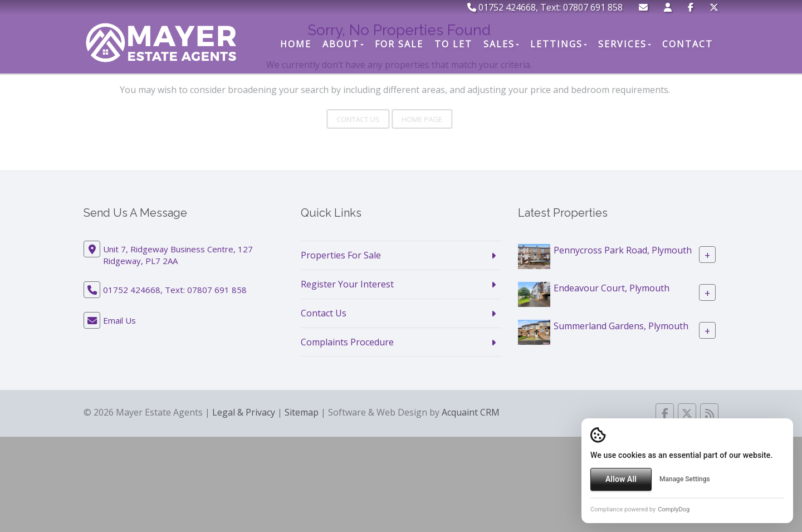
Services (625, 44)
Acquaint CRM (471, 412)
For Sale (399, 44)
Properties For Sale (341, 255)
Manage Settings (685, 479)
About (343, 44)
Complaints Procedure (347, 342)
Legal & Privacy (244, 412)
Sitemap (302, 412)
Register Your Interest (347, 284)
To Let (453, 44)
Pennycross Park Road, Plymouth (623, 250)
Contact (688, 44)
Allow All (621, 479)
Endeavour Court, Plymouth (612, 288)
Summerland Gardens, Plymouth (621, 326)
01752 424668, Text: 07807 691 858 (545, 7)
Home (296, 44)
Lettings (559, 44)
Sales (501, 44)
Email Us (119, 320)
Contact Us (324, 313)
